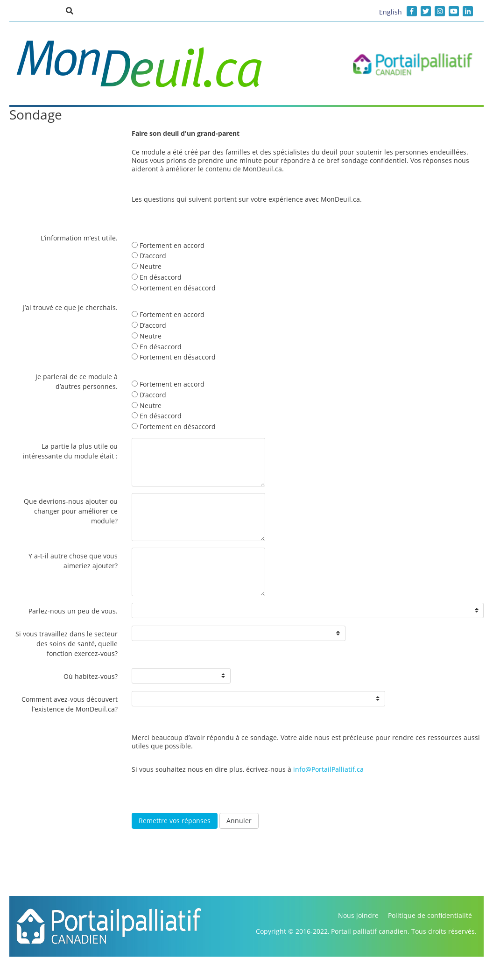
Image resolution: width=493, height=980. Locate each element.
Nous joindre (358, 915)
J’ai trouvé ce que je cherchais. (70, 307)
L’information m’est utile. (79, 238)
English (391, 12)
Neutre (147, 266)
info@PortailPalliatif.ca (328, 769)
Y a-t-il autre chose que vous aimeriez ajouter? (73, 561)
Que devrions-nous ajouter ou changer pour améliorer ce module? (71, 511)
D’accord (149, 256)
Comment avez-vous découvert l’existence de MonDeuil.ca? (70, 704)
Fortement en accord (168, 245)
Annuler (239, 821)
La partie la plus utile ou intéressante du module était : (70, 451)
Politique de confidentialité (430, 915)
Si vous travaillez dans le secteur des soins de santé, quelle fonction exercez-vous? (67, 644)
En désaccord (157, 277)
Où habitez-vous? (91, 676)
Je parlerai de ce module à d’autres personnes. (77, 381)
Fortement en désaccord (174, 288)
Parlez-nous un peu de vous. (73, 611)
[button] (70, 10)
